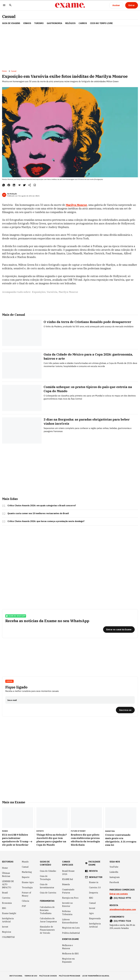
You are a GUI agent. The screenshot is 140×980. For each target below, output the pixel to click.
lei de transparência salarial (96, 976)
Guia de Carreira (48, 893)
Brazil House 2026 (68, 873)
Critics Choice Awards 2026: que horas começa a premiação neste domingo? (46, 521)
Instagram (115, 877)
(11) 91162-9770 (122, 898)
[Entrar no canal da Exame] (119, 630)
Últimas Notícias (6, 875)
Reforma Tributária (67, 913)
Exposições (39, 292)
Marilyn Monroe (76, 205)
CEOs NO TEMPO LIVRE (101, 23)
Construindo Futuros (68, 891)
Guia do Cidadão (48, 871)
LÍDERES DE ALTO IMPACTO (8, 884)
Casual (9, 16)
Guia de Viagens (11, 23)
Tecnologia (27, 887)
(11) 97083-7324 (122, 921)
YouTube (114, 867)
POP (24, 906)
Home (4, 71)
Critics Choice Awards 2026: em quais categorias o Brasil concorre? (42, 505)
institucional (16, 976)
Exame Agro (28, 882)
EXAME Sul (68, 879)
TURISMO (39, 23)
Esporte (26, 877)
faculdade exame (94, 863)
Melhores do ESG (70, 954)
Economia (7, 903)
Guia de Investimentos (47, 886)
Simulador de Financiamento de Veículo (47, 930)
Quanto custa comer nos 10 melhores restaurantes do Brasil (38, 513)
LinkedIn (114, 872)
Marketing (27, 872)
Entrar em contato (119, 894)
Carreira (6, 898)
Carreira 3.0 (95, 887)
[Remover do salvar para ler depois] (35, 185)
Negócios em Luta (71, 928)
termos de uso (31, 976)
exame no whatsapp (16, 616)
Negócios (7, 932)
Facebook (114, 882)
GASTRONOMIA (54, 23)
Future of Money (26, 894)
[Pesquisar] (10, 5)
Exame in (94, 882)
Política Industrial (71, 933)
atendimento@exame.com (123, 909)
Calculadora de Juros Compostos (48, 920)
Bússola (66, 884)
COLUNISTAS (8, 937)
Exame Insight (9, 913)
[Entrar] (132, 5)
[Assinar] (116, 5)
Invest (5, 927)
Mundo (25, 862)
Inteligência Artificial (8, 920)
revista (93, 871)
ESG (4, 908)
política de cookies (48, 976)
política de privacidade (70, 976)
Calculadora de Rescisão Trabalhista (47, 910)
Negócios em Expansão (68, 960)
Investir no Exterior (67, 905)
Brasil (5, 893)
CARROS (83, 23)
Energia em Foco (70, 898)
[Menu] (4, 5)
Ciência (26, 901)
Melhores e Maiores (68, 947)
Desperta (94, 893)
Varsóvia (52, 292)
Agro (91, 913)
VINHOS (27, 23)
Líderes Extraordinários (70, 921)
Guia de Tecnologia (45, 878)
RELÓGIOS (70, 23)
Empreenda (95, 918)
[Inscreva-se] (125, 710)
